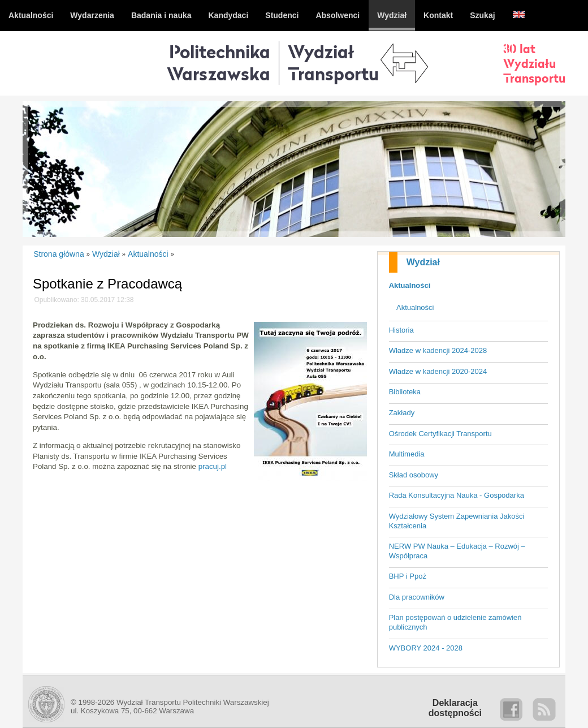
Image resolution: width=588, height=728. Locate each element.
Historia (401, 330)
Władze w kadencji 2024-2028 (438, 350)
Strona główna (59, 254)
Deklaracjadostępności (455, 708)
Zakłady (402, 413)
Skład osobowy (414, 475)
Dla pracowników (417, 597)
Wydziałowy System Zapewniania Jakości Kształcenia (457, 521)
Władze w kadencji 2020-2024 (438, 371)
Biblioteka (405, 392)
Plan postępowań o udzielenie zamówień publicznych (455, 622)
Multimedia (407, 454)
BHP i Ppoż (408, 576)
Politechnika (219, 63)
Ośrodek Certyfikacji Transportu (440, 434)
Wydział (423, 262)
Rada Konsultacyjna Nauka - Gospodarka (457, 495)
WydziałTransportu (333, 63)
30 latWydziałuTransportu (534, 63)
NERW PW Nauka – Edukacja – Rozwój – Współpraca (457, 551)
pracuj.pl (213, 466)
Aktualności (410, 285)
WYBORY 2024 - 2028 (426, 648)
